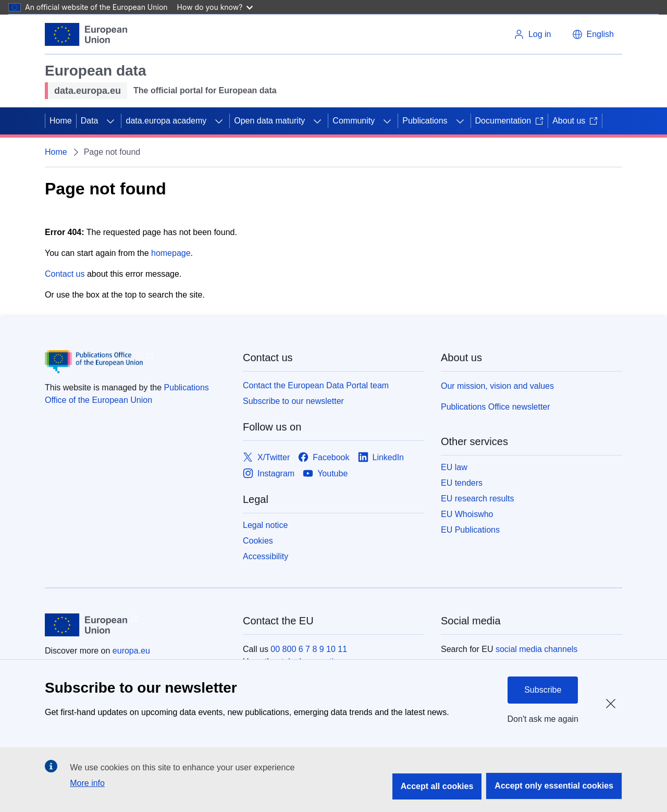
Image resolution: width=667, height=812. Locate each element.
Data (90, 121)
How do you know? (215, 7)
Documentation (510, 121)
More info (87, 783)
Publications (425, 121)
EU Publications (470, 530)
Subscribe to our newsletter (293, 401)
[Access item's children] (110, 121)
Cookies (258, 541)
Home (61, 121)
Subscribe (543, 690)
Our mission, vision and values (497, 386)
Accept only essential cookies (554, 786)
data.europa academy (166, 121)
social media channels (536, 649)
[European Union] (86, 34)
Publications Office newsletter (496, 407)
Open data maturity (269, 121)
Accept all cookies (437, 786)
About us (575, 121)
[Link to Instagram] (269, 473)
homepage (171, 253)
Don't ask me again (543, 719)
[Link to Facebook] (324, 457)
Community (354, 121)
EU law (454, 467)
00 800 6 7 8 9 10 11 (309, 649)
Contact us (65, 274)
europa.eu (131, 651)
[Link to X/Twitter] (266, 457)
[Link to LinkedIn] (381, 457)
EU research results (478, 499)
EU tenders (462, 483)
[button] (593, 34)
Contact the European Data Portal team (316, 385)
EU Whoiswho (467, 514)
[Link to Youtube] (325, 473)
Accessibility (265, 556)
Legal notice (265, 525)
